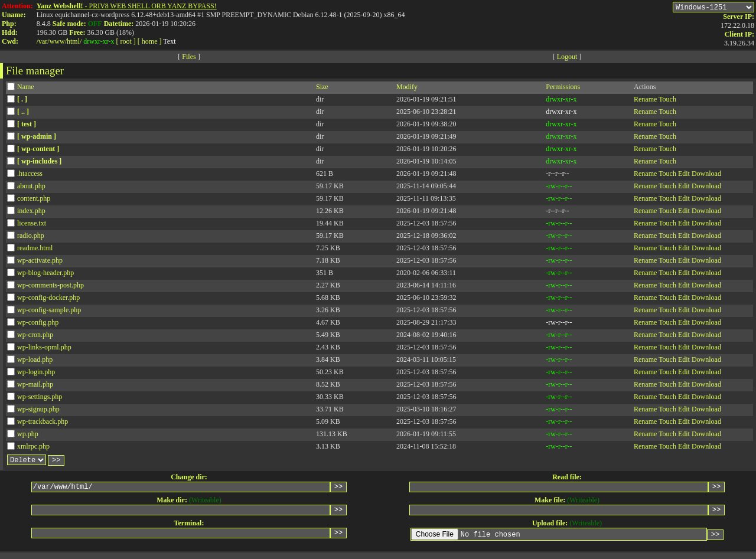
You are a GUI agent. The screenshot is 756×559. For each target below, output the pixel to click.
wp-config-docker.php (48, 299)
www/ (58, 41)
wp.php (28, 436)
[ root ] (126, 41)
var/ (44, 41)
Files (189, 58)
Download (706, 175)
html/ (74, 41)
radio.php (31, 237)
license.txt (32, 225)
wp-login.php (36, 374)
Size (322, 89)
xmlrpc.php (33, 448)
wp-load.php (35, 361)
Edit (684, 175)
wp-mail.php (35, 386)
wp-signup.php (38, 411)
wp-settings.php (40, 398)
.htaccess (30, 175)
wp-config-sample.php (49, 312)
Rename (645, 101)
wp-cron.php (35, 336)
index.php (31, 213)
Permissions (563, 89)
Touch (667, 101)
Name (26, 89)
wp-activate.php (40, 262)
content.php (34, 200)
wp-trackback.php (43, 423)
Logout (567, 58)
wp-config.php (38, 324)
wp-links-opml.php (44, 349)
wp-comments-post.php (50, 287)
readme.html (35, 250)
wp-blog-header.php (45, 274)
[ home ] (150, 41)
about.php (31, 188)
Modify (407, 89)
